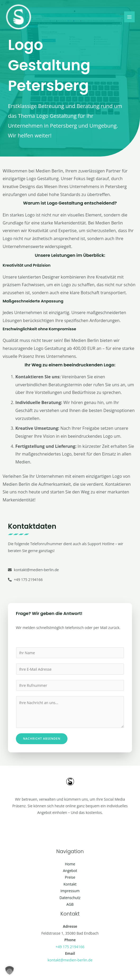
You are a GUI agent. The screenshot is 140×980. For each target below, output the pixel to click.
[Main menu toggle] (130, 17)
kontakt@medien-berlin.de (70, 960)
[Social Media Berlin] (19, 17)
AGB (70, 904)
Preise (70, 877)
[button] (10, 970)
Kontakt (70, 884)
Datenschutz (70, 898)
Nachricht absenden (42, 738)
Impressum (70, 891)
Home (70, 864)
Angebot (70, 871)
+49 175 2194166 (70, 947)
